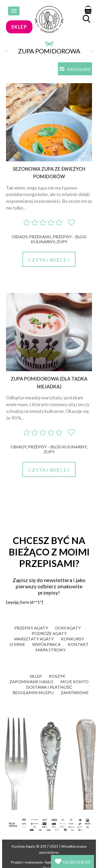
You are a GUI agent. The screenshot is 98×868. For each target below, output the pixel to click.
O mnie (17, 644)
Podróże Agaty (49, 633)
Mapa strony (51, 650)
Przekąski (40, 237)
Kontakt (78, 644)
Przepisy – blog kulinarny (57, 447)
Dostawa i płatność (49, 687)
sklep (19, 27)
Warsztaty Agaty (34, 639)
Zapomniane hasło (31, 681)
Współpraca (46, 644)
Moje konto (74, 681)
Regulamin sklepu (33, 692)
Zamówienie (75, 692)
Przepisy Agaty (31, 628)
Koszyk (57, 676)
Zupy (62, 242)
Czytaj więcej (49, 260)
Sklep (36, 676)
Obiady (20, 237)
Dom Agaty (68, 628)
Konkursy (72, 639)
